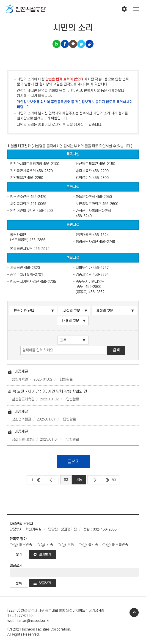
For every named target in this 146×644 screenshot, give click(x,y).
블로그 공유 (56, 44)
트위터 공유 (81, 44)
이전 (51, 480)
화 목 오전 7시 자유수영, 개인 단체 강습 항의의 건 (48, 392)
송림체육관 (84, 171)
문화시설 (73, 187)
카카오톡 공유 (73, 44)
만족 (50, 545)
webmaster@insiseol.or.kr (29, 621)
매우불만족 (120, 545)
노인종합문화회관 (88, 204)
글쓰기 (74, 462)
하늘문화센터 (85, 197)
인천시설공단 (25, 9)
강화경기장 (84, 178)
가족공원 (17, 268)
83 (114, 480)
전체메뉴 (136, 9)
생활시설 (73, 258)
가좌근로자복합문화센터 (93, 211)
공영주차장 (18, 275)
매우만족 (26, 545)
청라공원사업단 (87, 242)
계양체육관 (18, 178)
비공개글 (18, 371)
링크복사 (90, 44)
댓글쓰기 (16, 565)
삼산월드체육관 (87, 164)
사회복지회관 (20, 204)
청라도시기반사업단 (25, 282)
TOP (134, 612)
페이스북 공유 (65, 44)
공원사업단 (18, 235)
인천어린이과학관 (23, 211)
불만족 (93, 545)
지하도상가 (84, 268)
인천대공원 (84, 235)
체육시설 (73, 154)
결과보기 (45, 554)
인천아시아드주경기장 (26, 164)
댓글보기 (45, 583)
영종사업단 (84, 275)
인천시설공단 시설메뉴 (124, 9)
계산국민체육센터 (23, 171)
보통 (71, 545)
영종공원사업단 (21, 249)
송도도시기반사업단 (90, 282)
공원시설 (73, 225)
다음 (95, 480)
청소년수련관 (20, 197)
